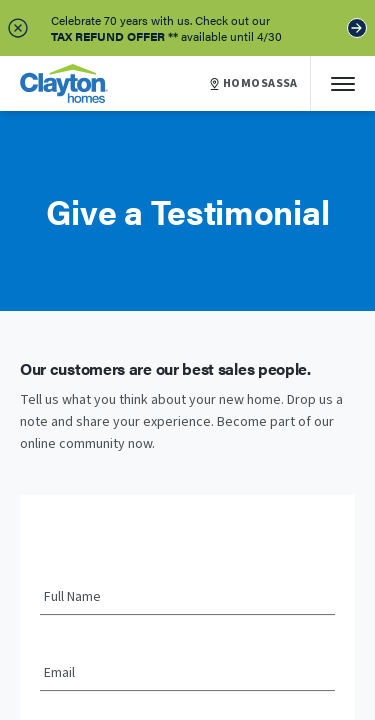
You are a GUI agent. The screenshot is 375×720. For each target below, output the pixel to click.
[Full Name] (187, 598)
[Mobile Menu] (343, 83)
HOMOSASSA (254, 84)
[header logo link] (64, 83)
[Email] (187, 674)
